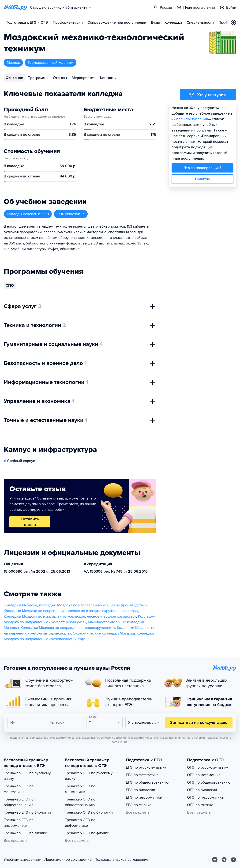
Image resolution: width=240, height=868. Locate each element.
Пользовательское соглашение (121, 860)
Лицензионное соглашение (68, 860)
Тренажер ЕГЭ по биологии (27, 812)
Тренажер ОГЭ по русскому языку (89, 776)
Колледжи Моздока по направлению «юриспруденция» (68, 628)
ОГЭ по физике (200, 805)
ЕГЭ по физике (139, 805)
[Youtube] (233, 860)
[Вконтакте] (215, 860)
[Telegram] (224, 860)
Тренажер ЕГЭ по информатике (19, 823)
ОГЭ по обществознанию (209, 782)
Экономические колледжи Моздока (104, 633)
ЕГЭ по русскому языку (146, 767)
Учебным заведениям (23, 860)
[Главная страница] (15, 8)
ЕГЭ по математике (142, 775)
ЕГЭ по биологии (141, 790)
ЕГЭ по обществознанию (147, 782)
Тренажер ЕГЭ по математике (19, 789)
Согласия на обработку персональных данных (144, 738)
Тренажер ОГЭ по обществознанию (80, 802)
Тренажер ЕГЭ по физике (25, 833)
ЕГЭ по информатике (144, 797)
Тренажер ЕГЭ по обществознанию (19, 802)
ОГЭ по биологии (202, 790)
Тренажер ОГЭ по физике (87, 833)
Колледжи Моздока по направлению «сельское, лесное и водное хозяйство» (70, 616)
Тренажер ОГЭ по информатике (80, 823)
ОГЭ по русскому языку (208, 767)
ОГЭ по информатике (205, 797)
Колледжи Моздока (20, 605)
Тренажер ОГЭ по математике (80, 789)
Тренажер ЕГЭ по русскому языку (27, 776)
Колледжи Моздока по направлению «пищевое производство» (93, 605)
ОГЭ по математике (204, 775)
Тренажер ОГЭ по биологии (89, 812)
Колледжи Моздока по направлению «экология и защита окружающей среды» (71, 611)
